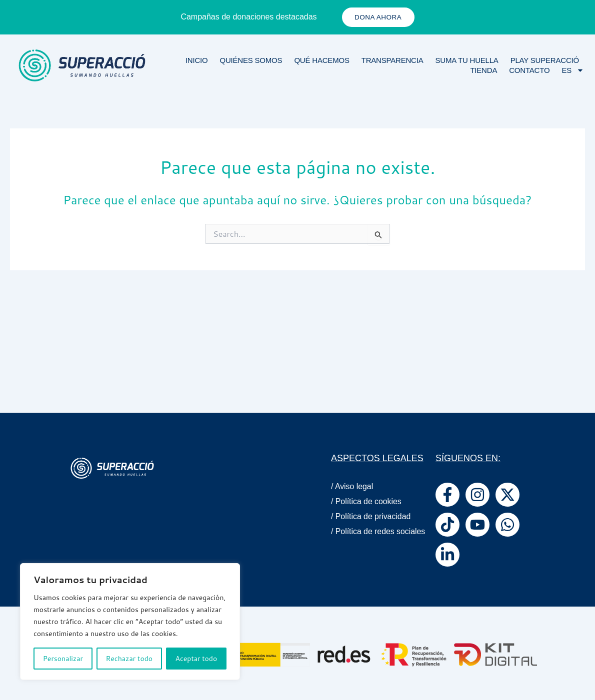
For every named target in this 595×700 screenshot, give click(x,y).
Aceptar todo (196, 659)
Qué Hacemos (321, 61)
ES (573, 71)
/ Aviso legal (352, 486)
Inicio (197, 61)
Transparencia (392, 61)
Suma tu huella (467, 61)
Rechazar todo (129, 659)
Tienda (483, 71)
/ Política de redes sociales (363, 535)
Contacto (529, 71)
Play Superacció (545, 61)
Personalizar (63, 659)
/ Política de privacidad (371, 516)
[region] (130, 622)
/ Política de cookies (366, 501)
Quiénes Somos (251, 61)
